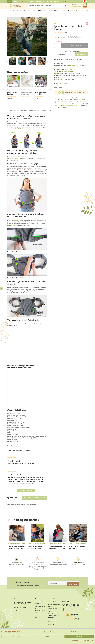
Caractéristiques (22, 112)
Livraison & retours (53, 607)
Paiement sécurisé (17, 564)
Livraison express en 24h (37, 564)
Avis (51, 112)
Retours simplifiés (58, 564)
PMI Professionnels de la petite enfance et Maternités (54, 621)
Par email (17, 615)
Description (12, 112)
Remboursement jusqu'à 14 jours (58, 566)
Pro (22, 1)
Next (47, 63)
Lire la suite (59, 89)
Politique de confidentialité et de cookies (83, 640)
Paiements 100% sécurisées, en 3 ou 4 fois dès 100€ (71, 103)
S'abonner (74, 587)
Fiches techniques (34, 112)
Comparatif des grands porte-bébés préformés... (58, 549)
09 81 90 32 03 (62, 1)
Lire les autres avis (26, 492)
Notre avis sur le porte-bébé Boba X (78, 549)
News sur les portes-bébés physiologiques (19, 545)
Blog (10, 1)
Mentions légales (53, 614)
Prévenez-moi (81, 56)
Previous (7, 63)
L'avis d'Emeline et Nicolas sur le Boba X (36, 549)
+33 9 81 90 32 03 (21, 613)
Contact (16, 1)
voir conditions (80, 101)
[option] (13, 89)
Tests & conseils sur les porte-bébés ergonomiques (42, 545)
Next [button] (51, 91)
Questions (45, 112)
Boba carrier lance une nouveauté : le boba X (16, 549)
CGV (49, 616)
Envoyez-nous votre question (34, 499)
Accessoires (38, 620)
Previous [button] (3, 91)
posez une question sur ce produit (71, 107)
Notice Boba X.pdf (12, 447)
